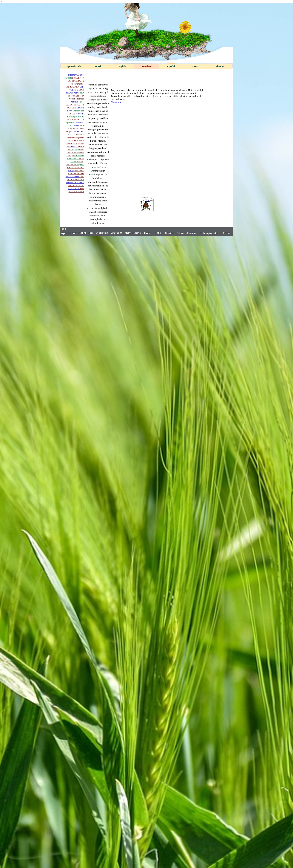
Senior (82, 90)
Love (69, 147)
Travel (74, 162)
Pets (81, 102)
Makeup (75, 102)
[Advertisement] (146, 76)
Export (69, 78)
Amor (68, 177)
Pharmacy (80, 99)
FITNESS (70, 183)
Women (72, 99)
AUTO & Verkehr (77, 135)
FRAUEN (77, 78)
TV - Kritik (82, 120)
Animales (81, 174)
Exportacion (74, 189)
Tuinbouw (116, 102)
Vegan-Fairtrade (73, 66)
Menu (82, 189)
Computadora (81, 183)
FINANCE (73, 141)
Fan (70, 150)
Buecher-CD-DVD (77, 75)
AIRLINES (73, 129)
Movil (71, 186)
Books (78, 180)
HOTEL (82, 159)
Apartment (71, 123)
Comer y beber (79, 111)
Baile (70, 171)
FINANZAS (73, 168)
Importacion (73, 159)
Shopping (73, 96)
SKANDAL (80, 186)
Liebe (84, 180)
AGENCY (74, 90)
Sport (70, 111)
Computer (71, 156)
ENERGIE (72, 120)
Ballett (80, 162)
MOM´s (84, 93)
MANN (70, 93)
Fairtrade (84, 126)
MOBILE (71, 114)
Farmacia (82, 168)
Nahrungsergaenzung (77, 138)
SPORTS (82, 117)
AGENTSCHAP (74, 105)
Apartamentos (79, 171)
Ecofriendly (81, 156)
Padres (77, 93)
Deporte (83, 87)
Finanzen (76, 150)
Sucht (74, 147)
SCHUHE (72, 108)
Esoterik (80, 123)
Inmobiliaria (81, 114)
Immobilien (71, 165)
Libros (83, 177)
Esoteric (81, 192)
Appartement (77, 84)
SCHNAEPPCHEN (77, 81)
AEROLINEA (73, 87)
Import (71, 153)
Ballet (83, 150)
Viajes (80, 147)
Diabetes (76, 177)
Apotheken (82, 144)
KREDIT (72, 174)
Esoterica (73, 192)
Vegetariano (82, 165)
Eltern (77, 126)
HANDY (81, 96)
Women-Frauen (187, 233)
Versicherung (80, 153)
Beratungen (73, 117)
